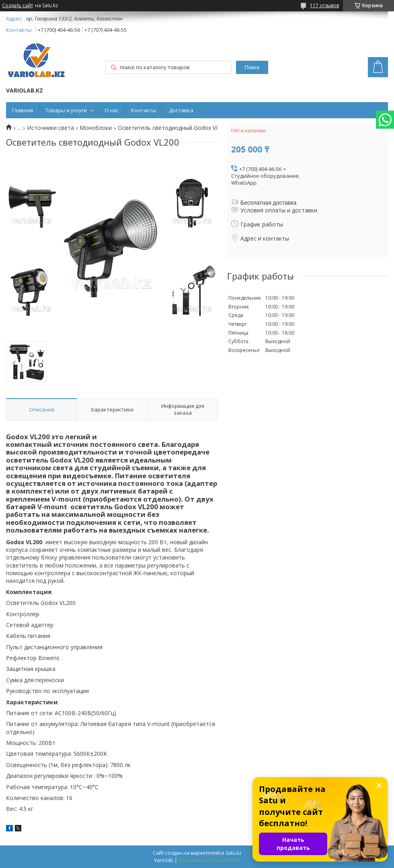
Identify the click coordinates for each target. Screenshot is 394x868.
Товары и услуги (66, 110)
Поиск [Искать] (252, 67)
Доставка (181, 110)
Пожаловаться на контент (209, 860)
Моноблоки (96, 128)
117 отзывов (324, 5)
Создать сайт (17, 6)
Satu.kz (233, 853)
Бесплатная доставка (268, 203)
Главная (23, 110)
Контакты (144, 110)
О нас (112, 110)
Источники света (50, 128)
